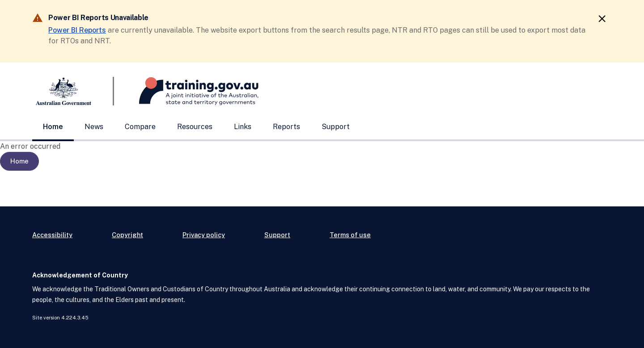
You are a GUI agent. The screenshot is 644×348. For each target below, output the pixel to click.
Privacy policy (204, 235)
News (94, 127)
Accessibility (52, 235)
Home (53, 127)
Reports (286, 127)
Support (336, 127)
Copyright (127, 235)
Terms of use (350, 235)
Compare (140, 127)
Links (243, 127)
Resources (195, 127)
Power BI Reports (77, 30)
